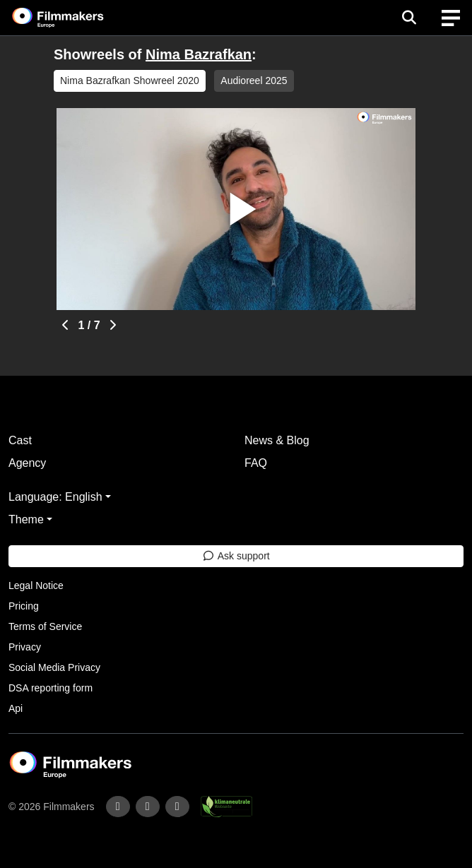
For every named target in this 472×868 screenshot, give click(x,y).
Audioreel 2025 (254, 81)
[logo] (75, 18)
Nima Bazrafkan (199, 54)
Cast (20, 440)
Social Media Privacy (54, 667)
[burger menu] (451, 18)
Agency (27, 463)
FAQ (256, 463)
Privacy (25, 647)
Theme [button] (26, 519)
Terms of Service (45, 626)
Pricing (24, 606)
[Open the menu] (409, 18)
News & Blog (277, 440)
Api (16, 708)
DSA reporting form (51, 688)
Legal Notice (36, 585)
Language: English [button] (55, 497)
